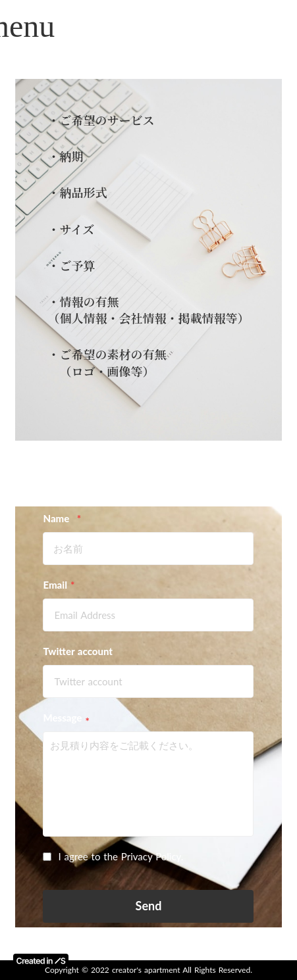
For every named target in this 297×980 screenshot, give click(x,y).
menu (20, 26)
